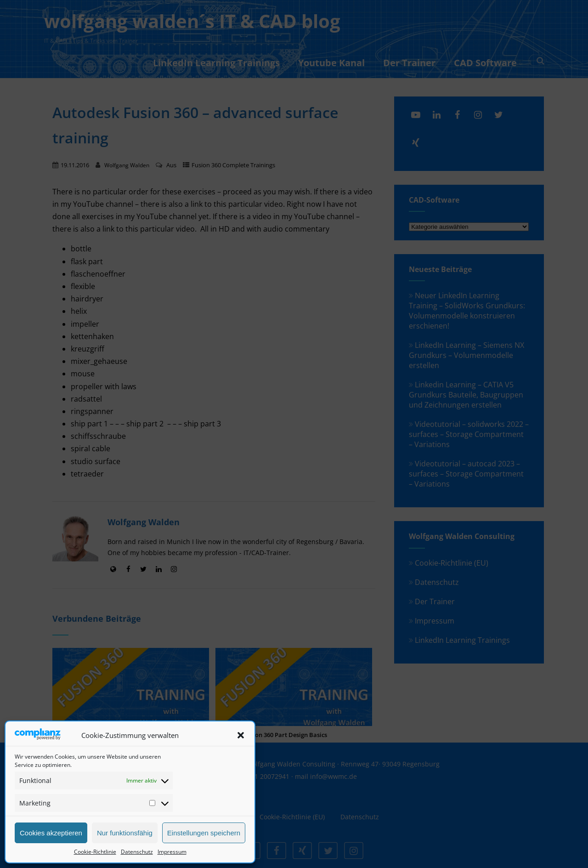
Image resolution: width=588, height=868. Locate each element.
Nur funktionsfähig (125, 833)
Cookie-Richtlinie (95, 852)
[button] (241, 735)
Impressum (172, 852)
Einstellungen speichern (204, 833)
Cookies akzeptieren (51, 833)
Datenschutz (137, 852)
